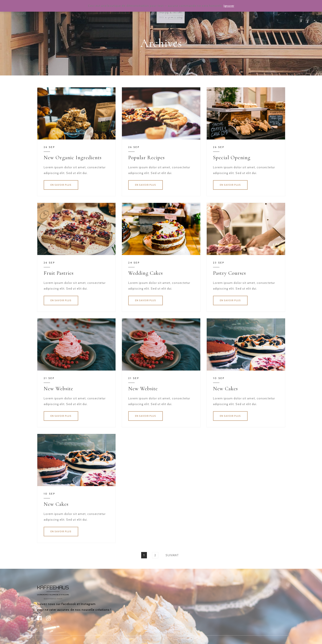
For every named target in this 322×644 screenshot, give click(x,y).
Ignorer (229, 6)
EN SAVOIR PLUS (61, 185)
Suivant (172, 555)
